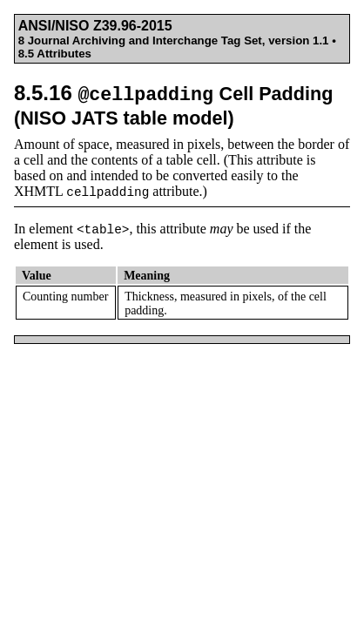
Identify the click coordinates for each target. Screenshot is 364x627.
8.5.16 (173, 105)
